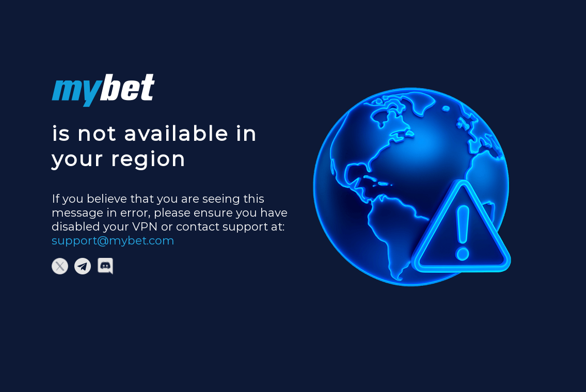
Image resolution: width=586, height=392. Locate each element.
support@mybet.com (113, 241)
